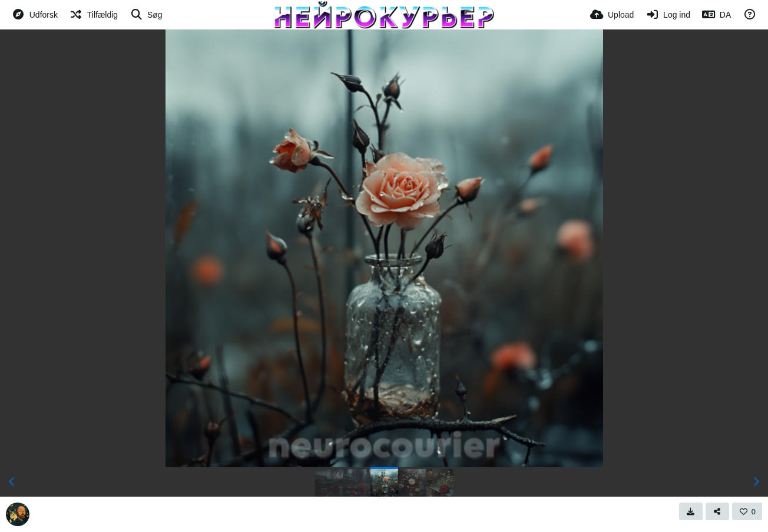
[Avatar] (18, 514)
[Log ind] (668, 15)
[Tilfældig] (94, 15)
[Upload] (612, 15)
